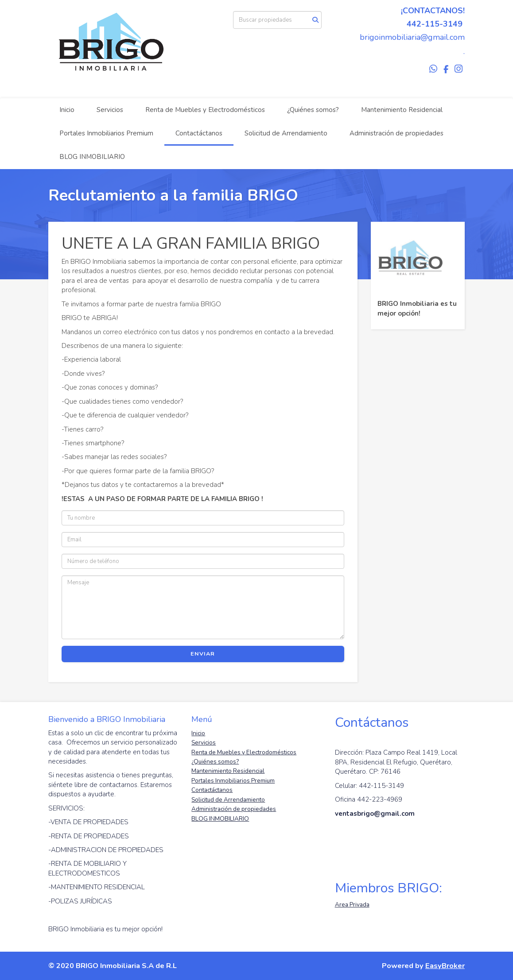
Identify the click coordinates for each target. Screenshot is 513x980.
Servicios (110, 110)
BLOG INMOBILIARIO (92, 157)
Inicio (67, 110)
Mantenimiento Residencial (402, 110)
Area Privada (352, 905)
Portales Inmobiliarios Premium (106, 133)
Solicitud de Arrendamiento (286, 133)
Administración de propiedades (396, 133)
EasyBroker (445, 966)
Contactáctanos (199, 133)
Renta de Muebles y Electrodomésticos (205, 110)
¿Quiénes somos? (313, 110)
